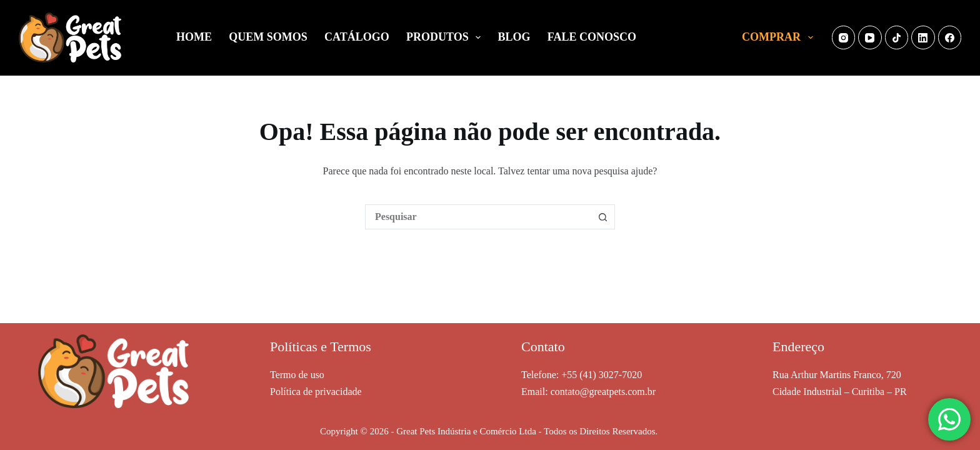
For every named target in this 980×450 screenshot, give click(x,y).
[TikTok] (897, 37)
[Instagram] (844, 37)
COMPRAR (780, 37)
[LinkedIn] (923, 37)
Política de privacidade (316, 392)
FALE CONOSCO (592, 37)
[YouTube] (870, 37)
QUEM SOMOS (268, 37)
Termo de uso (297, 375)
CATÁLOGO (357, 37)
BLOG (514, 37)
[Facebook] (950, 37)
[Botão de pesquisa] (602, 217)
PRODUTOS (446, 37)
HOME (194, 37)
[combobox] (478, 217)
